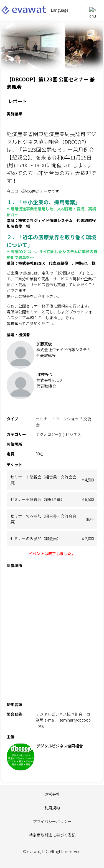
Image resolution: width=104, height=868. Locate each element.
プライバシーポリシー (52, 821)
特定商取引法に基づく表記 (52, 835)
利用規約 (52, 808)
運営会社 (52, 794)
